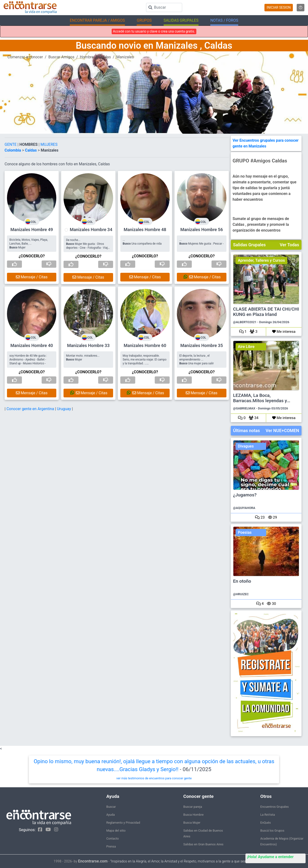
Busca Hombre (193, 815)
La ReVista (268, 815)
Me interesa (284, 332)
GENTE (11, 144)
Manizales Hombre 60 (145, 345)
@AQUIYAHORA (244, 508)
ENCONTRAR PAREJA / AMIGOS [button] (97, 20)
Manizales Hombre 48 (145, 230)
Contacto (113, 838)
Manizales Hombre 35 (202, 345)
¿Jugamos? (245, 495)
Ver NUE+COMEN (282, 431)
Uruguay (64, 409)
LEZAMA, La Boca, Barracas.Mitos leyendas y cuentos (260, 398)
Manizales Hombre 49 (32, 230)
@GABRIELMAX (244, 408)
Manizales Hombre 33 (88, 345)
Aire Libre (246, 347)
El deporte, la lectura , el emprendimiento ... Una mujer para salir (196, 360)
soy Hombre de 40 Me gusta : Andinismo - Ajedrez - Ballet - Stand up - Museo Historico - (28, 360)
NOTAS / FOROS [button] (224, 20)
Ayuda (111, 815)
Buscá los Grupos (272, 831)
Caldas (105, 57)
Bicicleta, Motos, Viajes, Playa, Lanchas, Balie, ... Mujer (29, 244)
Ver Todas (289, 245)
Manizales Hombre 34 (91, 230)
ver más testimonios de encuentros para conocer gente (154, 778)
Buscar (111, 807)
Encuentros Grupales (275, 807)
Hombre (87, 57)
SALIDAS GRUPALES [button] (181, 20)
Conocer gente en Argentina (31, 409)
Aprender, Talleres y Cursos (261, 260)
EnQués (266, 823)
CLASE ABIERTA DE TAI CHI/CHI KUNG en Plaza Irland (266, 312)
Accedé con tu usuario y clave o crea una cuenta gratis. (154, 31)
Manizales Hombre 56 (202, 230)
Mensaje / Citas (32, 277)
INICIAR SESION (279, 7)
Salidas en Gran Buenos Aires (203, 844)
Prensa (111, 846)
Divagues (246, 446)
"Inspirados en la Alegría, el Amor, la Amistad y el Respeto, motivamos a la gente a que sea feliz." (182, 861)
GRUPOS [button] (144, 20)
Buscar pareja (193, 807)
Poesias (245, 532)
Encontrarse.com (93, 861)
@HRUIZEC (241, 594)
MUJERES (49, 144)
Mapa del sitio (116, 831)
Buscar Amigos (61, 57)
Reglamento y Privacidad (123, 823)
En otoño (242, 581)
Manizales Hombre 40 (32, 345)
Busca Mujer (192, 823)
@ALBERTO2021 (245, 322)
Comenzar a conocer (25, 57)
